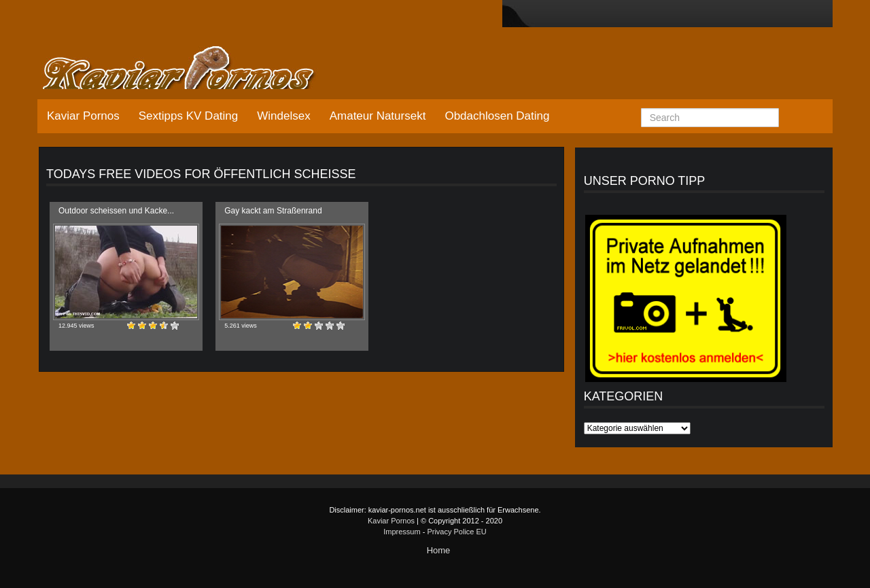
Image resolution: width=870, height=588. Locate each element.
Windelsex (283, 116)
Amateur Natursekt (378, 116)
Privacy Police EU (456, 532)
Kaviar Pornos (83, 116)
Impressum (402, 532)
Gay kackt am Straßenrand (273, 211)
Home (439, 550)
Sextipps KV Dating (188, 116)
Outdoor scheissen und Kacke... (116, 211)
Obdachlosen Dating (497, 116)
